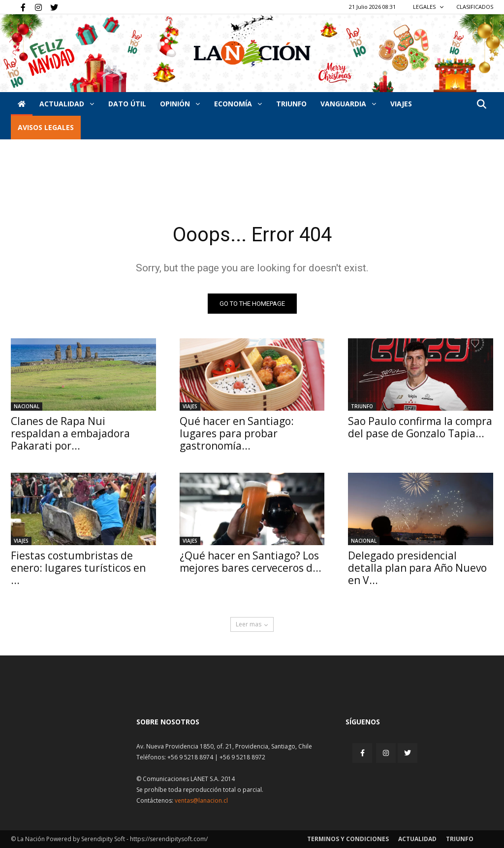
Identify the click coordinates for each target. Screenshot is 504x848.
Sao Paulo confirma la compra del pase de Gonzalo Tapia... (420, 427)
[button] (481, 105)
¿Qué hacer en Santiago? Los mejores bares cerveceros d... (251, 562)
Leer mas (252, 624)
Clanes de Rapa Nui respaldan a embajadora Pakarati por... (70, 433)
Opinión (180, 104)
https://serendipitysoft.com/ (169, 839)
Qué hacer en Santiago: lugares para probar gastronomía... (237, 433)
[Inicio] (22, 104)
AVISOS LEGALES (46, 127)
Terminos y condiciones (348, 839)
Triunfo (291, 104)
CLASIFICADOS (475, 7)
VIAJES (401, 104)
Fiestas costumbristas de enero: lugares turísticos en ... (78, 568)
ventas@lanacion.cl (201, 800)
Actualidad (67, 104)
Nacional (27, 406)
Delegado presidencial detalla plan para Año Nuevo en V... (417, 568)
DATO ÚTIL (127, 104)
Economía (238, 104)
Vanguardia (348, 104)
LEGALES (428, 7)
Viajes (190, 406)
